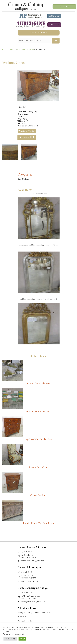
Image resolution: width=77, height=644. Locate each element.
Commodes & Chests (26, 49)
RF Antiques (22, 617)
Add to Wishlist (26, 131)
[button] (56, 41)
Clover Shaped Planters (39, 383)
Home (5, 49)
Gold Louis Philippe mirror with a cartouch (38, 299)
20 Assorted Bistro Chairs (38, 411)
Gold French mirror (38, 194)
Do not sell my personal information (17, 634)
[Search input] (34, 41)
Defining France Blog (25, 621)
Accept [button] (22, 639)
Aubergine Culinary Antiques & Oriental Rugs (34, 613)
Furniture (12, 49)
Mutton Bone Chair (38, 467)
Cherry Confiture (39, 495)
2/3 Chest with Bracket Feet (38, 439)
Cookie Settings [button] (10, 639)
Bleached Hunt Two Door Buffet (39, 523)
